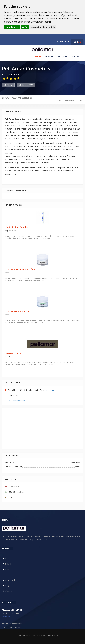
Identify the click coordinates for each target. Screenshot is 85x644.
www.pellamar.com (16, 401)
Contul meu (63, 42)
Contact (76, 56)
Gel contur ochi (13, 353)
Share (8, 85)
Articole (63, 56)
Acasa (38, 56)
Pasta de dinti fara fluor (17, 227)
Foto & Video (10, 580)
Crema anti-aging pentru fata (20, 269)
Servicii (7, 564)
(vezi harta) (51, 390)
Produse (49, 56)
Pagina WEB (26, 85)
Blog (6, 586)
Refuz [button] (25, 27)
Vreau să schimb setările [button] (43, 27)
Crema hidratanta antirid (18, 311)
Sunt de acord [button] (12, 27)
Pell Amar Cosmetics (22, 98)
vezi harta (6, 617)
